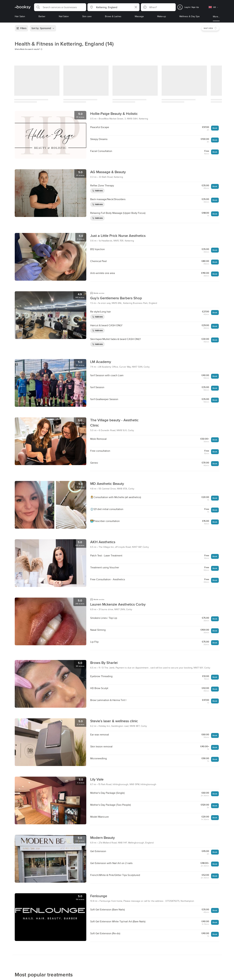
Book (215, 128)
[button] (60, 7)
